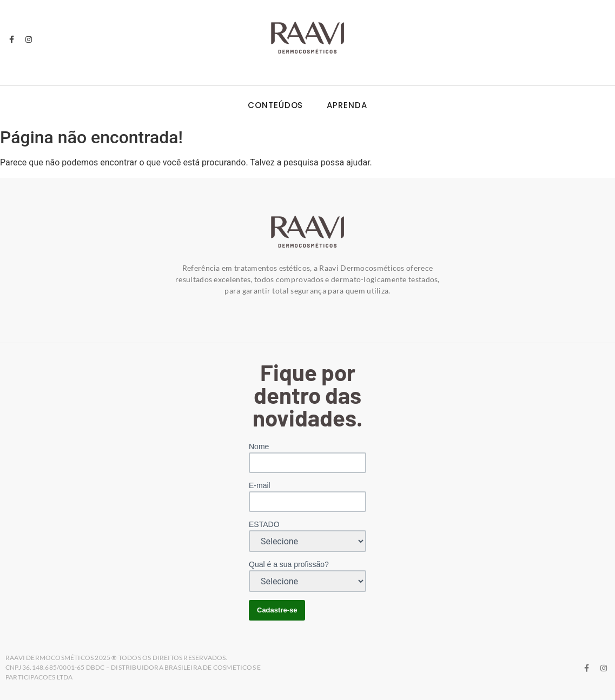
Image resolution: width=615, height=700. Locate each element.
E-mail (260, 485)
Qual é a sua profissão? (289, 564)
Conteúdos (275, 105)
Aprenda (347, 105)
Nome (259, 446)
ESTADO (264, 524)
